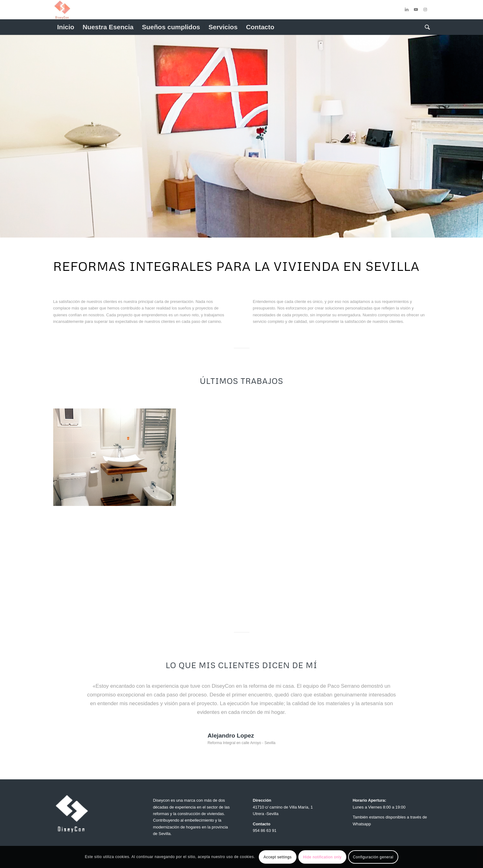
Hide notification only (322, 857)
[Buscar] (425, 27)
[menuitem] (66, 27)
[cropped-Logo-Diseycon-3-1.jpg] (62, 10)
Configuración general (373, 857)
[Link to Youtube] (416, 10)
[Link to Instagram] (425, 10)
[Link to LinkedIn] (407, 10)
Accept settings (277, 857)
